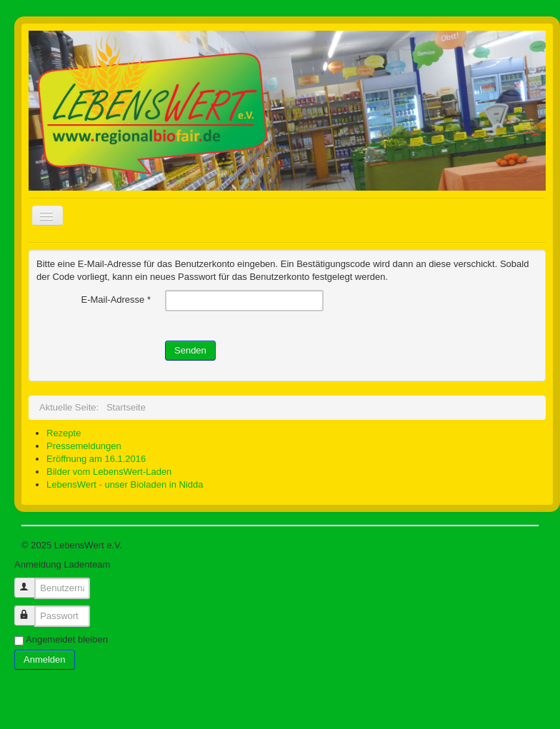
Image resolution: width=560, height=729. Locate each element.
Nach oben (516, 545)
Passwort (31, 609)
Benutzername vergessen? (70, 682)
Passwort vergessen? (59, 695)
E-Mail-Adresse (116, 300)
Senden (190, 350)
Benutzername (31, 582)
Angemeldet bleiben (67, 639)
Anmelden (45, 659)
